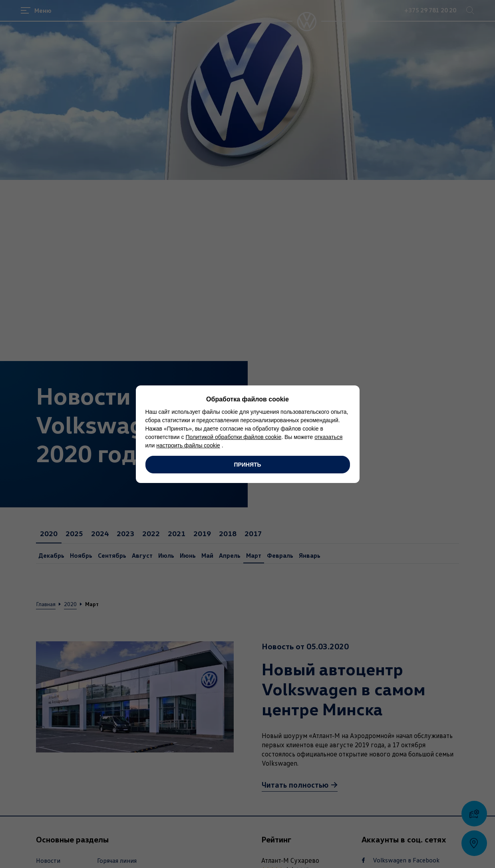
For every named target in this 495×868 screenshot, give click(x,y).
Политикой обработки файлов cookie (233, 437)
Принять (247, 465)
